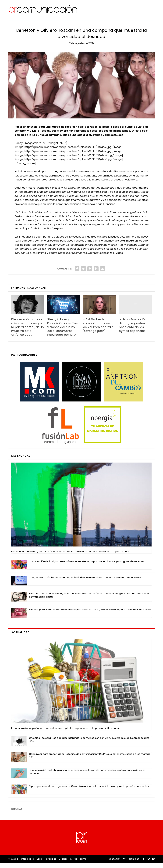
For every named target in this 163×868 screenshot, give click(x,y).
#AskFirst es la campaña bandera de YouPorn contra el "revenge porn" (99, 330)
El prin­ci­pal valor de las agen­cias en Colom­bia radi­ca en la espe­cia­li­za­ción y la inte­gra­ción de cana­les (89, 791)
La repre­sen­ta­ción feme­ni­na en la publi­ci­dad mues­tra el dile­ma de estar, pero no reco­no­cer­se (85, 583)
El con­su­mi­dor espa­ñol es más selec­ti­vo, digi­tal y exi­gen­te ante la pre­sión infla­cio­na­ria (66, 733)
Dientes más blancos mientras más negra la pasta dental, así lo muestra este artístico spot (28, 332)
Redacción (115, 864)
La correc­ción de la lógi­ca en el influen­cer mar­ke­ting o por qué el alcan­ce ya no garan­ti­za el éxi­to (86, 567)
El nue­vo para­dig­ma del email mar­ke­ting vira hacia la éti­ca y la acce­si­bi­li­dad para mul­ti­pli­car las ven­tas (90, 615)
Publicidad (134, 864)
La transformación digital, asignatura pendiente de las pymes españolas (133, 330)
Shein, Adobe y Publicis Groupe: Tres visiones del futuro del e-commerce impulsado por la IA (63, 332)
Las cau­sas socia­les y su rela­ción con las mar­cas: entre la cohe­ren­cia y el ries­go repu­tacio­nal (70, 557)
